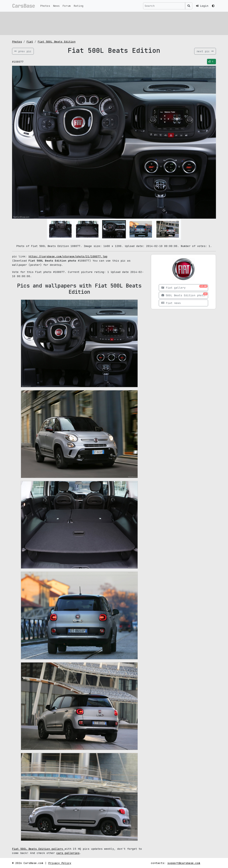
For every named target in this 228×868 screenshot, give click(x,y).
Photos (45, 6)
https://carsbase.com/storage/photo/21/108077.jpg (68, 256)
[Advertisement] (114, 23)
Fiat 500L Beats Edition (57, 42)
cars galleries (68, 853)
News (56, 6)
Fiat (30, 42)
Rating (79, 6)
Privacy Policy (60, 863)
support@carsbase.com (184, 863)
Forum (67, 6)
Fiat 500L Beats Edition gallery (38, 849)
